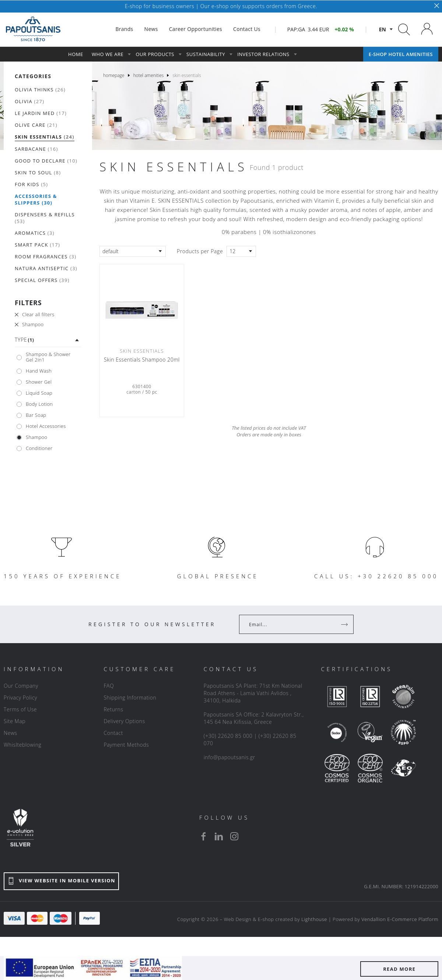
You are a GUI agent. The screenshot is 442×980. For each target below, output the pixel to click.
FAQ (109, 686)
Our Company (21, 686)
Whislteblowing (22, 745)
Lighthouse (314, 919)
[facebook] (203, 836)
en (383, 29)
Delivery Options (124, 721)
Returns (113, 709)
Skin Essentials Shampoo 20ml (142, 360)
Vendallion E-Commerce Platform (400, 919)
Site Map (15, 721)
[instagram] (234, 836)
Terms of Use (20, 709)
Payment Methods (126, 745)
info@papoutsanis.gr (229, 757)
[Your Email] (291, 624)
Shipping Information (130, 697)
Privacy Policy (20, 697)
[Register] (345, 624)
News (10, 733)
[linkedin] (219, 836)
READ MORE (399, 969)
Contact (113, 733)
